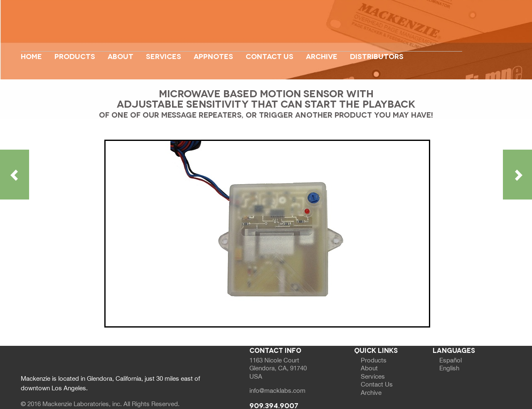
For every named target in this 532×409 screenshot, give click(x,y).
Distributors (377, 56)
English (449, 368)
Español (451, 360)
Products (75, 56)
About (121, 56)
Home (31, 56)
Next (490, 51)
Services (164, 56)
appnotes (213, 56)
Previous (42, 51)
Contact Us (270, 56)
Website (241, 30)
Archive (322, 56)
